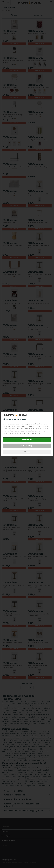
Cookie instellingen (27, 446)
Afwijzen (27, 452)
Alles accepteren (27, 440)
